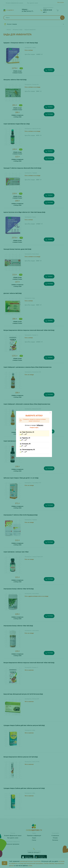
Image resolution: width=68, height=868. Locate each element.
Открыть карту (34, 428)
